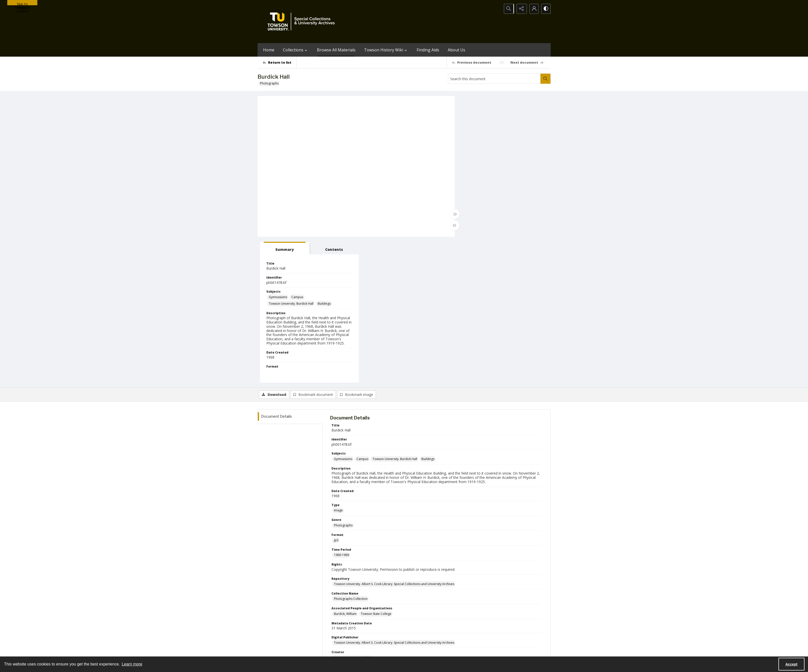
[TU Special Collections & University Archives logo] (303, 22)
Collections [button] (296, 50)
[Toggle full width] (453, 214)
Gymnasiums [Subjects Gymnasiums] (473, 151)
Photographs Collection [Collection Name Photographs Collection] (351, 453)
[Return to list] (279, 62)
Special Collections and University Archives (488, 650)
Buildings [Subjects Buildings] (520, 158)
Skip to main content (22, 4)
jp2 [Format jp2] (336, 394)
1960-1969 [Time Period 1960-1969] (341, 409)
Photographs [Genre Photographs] (343, 379)
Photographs (269, 83)
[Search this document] (494, 79)
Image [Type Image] (338, 365)
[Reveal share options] (521, 9)
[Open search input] (508, 9)
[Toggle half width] (453, 226)
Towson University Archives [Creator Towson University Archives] (353, 512)
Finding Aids (428, 50)
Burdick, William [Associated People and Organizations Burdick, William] (345, 468)
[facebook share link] (424, 619)
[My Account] (533, 9)
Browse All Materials (336, 50)
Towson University (271, 650)
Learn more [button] (132, 664)
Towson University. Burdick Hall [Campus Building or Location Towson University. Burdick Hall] (356, 527)
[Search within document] (545, 79)
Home (269, 50)
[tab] (479, 102)
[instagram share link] (413, 619)
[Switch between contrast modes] (546, 9)
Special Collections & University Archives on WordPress (448, 629)
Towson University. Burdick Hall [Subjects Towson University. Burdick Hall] (487, 158)
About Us (456, 50)
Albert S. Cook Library (376, 650)
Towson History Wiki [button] (386, 50)
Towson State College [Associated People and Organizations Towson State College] (376, 468)
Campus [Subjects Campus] (493, 151)
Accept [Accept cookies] (791, 664)
